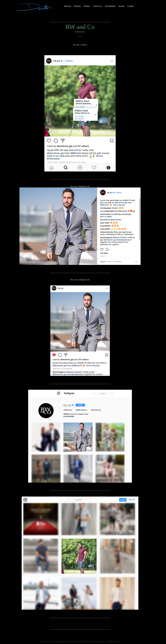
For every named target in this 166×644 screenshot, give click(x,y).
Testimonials (110, 6)
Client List (98, 6)
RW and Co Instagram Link (80, 186)
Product (87, 6)
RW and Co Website (80, 45)
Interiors (68, 6)
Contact (131, 6)
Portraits (77, 6)
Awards (121, 6)
